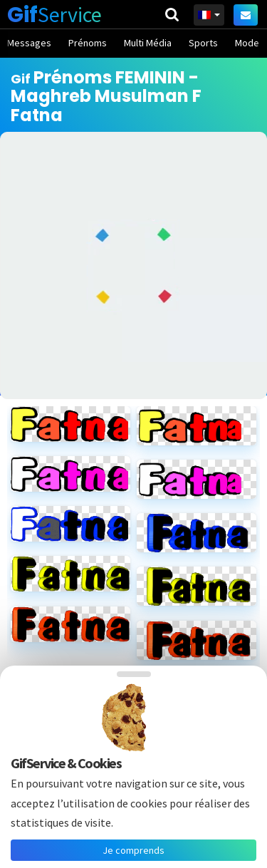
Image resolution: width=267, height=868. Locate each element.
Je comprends (133, 850)
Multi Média (148, 43)
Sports (203, 43)
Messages (29, 43)
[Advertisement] (133, 265)
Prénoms (88, 43)
